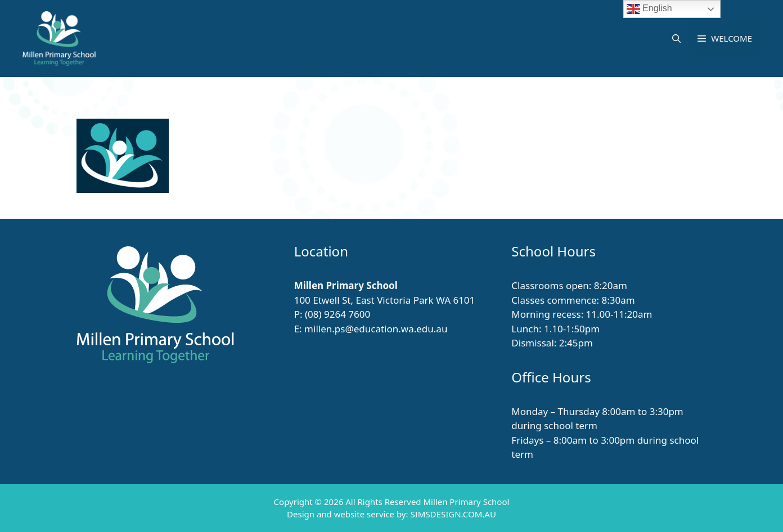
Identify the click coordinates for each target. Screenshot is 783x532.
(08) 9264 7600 (337, 314)
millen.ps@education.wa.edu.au (376, 329)
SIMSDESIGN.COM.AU (453, 514)
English (649, 9)
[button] (676, 38)
